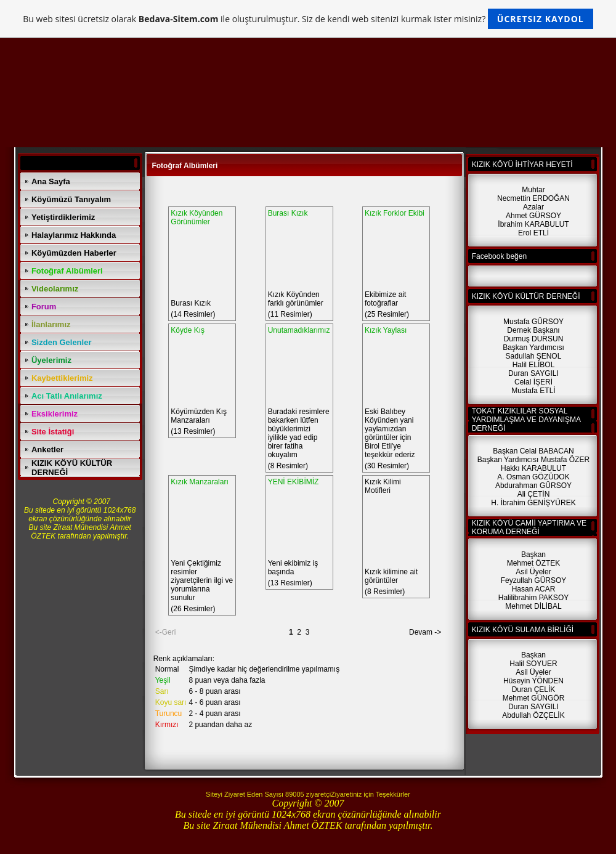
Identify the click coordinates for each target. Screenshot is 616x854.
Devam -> (425, 632)
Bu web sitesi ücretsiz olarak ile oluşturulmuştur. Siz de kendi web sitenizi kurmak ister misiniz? (308, 19)
